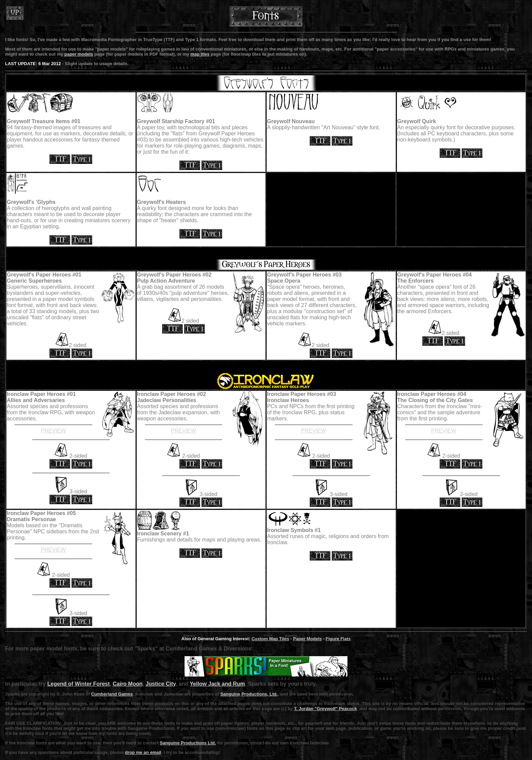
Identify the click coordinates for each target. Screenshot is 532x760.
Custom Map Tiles (270, 639)
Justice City (161, 684)
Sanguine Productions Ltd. (188, 743)
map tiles (200, 54)
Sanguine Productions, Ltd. (249, 694)
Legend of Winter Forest (78, 684)
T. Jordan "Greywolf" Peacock (326, 709)
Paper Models (308, 639)
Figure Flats (338, 639)
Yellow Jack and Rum (217, 684)
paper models (79, 54)
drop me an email (143, 752)
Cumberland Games (112, 694)
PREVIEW (53, 431)
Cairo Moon (128, 684)
